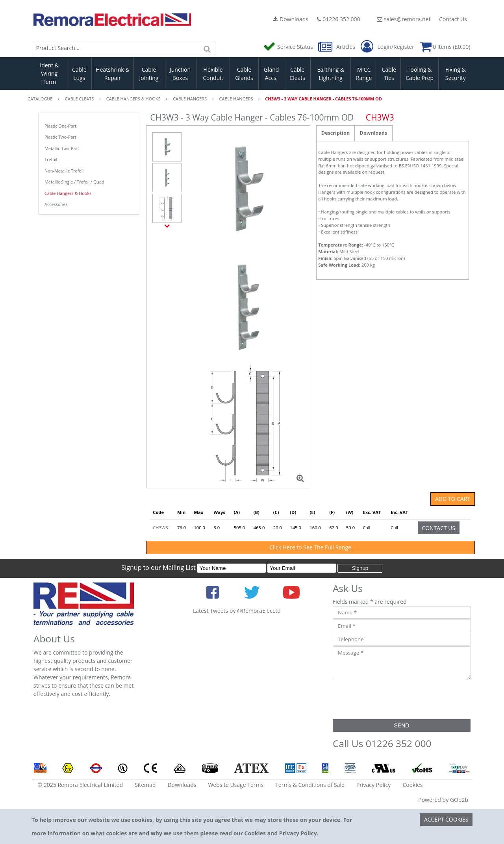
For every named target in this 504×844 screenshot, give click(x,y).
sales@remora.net (404, 19)
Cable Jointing (149, 74)
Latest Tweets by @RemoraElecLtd (237, 611)
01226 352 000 (339, 19)
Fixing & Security (456, 74)
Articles (337, 47)
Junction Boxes (180, 74)
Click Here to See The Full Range (310, 547)
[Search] (208, 48)
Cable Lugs (79, 74)
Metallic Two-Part (62, 148)
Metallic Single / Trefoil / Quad (74, 182)
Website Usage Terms (236, 785)
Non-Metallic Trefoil (64, 171)
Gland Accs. (271, 74)
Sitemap (145, 785)
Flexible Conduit (213, 74)
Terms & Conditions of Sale (310, 785)
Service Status (289, 47)
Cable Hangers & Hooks (68, 193)
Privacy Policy (373, 785)
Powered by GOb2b (443, 800)
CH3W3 (160, 528)
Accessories (56, 204)
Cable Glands (244, 74)
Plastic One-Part (60, 126)
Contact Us (453, 19)
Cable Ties (389, 74)
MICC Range (364, 74)
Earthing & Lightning (331, 74)
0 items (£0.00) (445, 47)
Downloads (291, 19)
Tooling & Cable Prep (420, 74)
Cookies (412, 785)
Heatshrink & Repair (112, 74)
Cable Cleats (297, 74)
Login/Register (387, 47)
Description (335, 133)
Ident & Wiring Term (49, 73)
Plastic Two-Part (60, 137)
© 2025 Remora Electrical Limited (81, 785)
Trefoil (51, 159)
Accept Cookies (446, 819)
